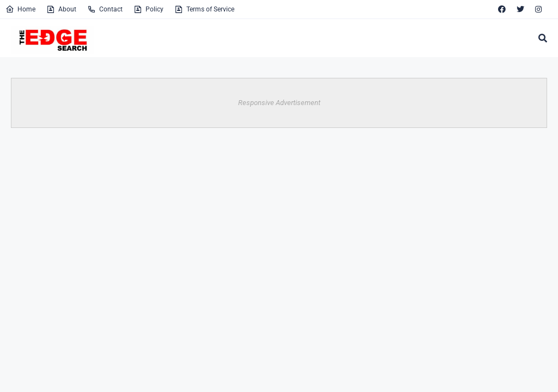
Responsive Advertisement (279, 103)
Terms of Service (204, 9)
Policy (148, 9)
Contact (105, 9)
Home (20, 9)
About (61, 9)
